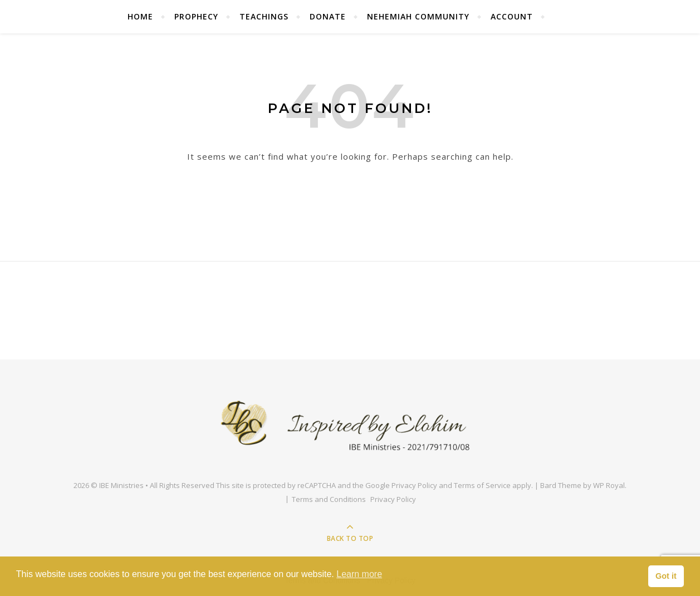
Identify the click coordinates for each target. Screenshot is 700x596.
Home (140, 16)
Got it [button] (666, 576)
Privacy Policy (414, 485)
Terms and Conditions (329, 499)
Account (512, 16)
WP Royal (609, 485)
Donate (328, 16)
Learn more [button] (359, 574)
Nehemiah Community (418, 16)
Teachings (264, 16)
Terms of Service (482, 485)
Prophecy (196, 16)
